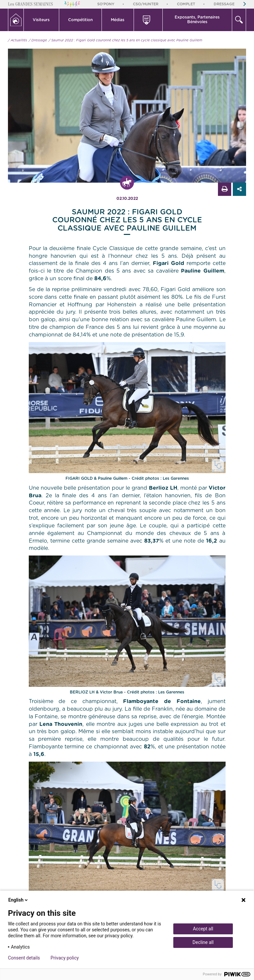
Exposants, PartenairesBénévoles (197, 20)
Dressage (224, 4)
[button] (42, 20)
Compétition (80, 20)
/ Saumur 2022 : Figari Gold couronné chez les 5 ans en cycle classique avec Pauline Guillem (126, 40)
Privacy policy (65, 958)
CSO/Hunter (146, 4)
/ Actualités (18, 40)
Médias (118, 20)
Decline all (203, 942)
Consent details (24, 958)
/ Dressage (38, 40)
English (19, 900)
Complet (186, 4)
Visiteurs (41, 20)
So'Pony (106, 4)
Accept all (203, 929)
